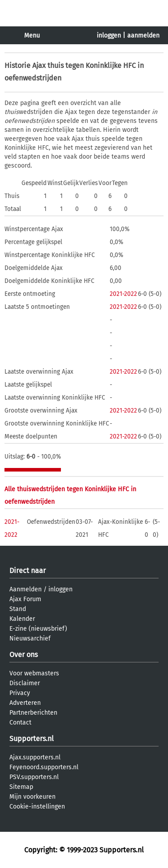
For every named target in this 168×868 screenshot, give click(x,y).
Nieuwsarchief (30, 638)
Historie (17, 65)
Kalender (22, 619)
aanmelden (143, 36)
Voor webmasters (34, 673)
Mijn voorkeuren (32, 797)
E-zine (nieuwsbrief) (38, 629)
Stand (18, 609)
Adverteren (25, 703)
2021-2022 (123, 294)
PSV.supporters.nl (34, 777)
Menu (32, 36)
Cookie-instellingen (37, 807)
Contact (20, 723)
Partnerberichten (33, 713)
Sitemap (21, 787)
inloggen (109, 36)
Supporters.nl (32, 739)
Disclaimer (25, 683)
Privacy (20, 693)
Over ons (24, 655)
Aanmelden (26, 589)
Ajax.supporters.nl (35, 757)
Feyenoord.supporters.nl (44, 767)
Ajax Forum (25, 599)
